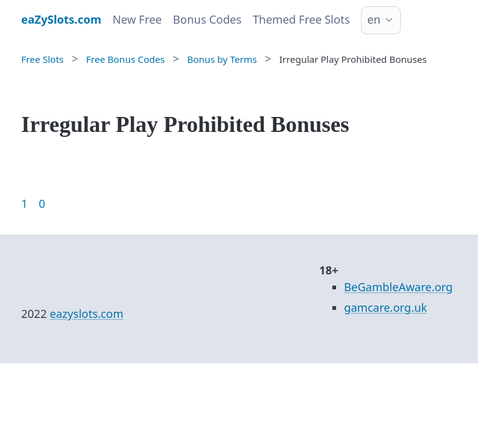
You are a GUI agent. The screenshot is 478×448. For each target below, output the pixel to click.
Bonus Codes (207, 19)
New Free (137, 19)
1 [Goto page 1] (24, 203)
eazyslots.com (87, 314)
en (374, 19)
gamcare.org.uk (386, 307)
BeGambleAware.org (399, 287)
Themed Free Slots (301, 19)
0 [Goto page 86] (42, 203)
